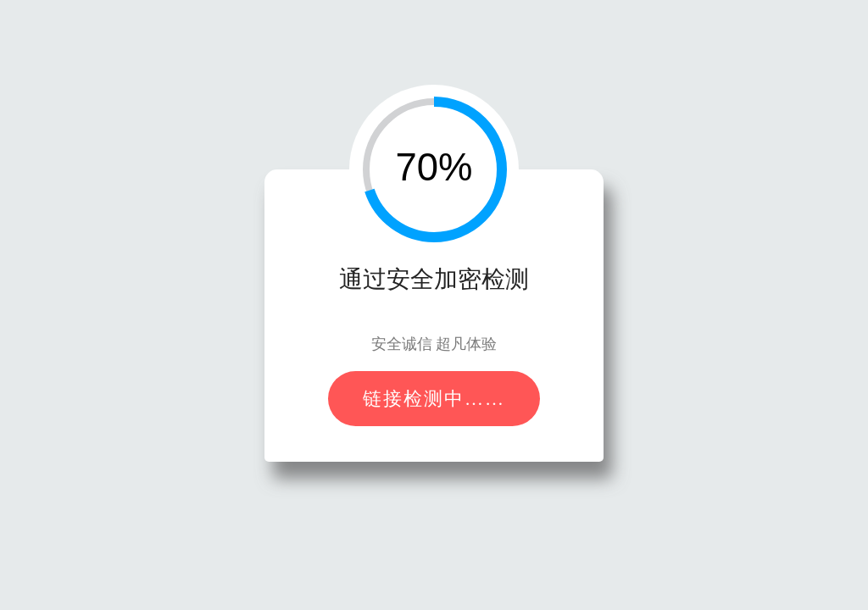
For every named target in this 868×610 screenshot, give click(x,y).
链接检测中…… (434, 399)
